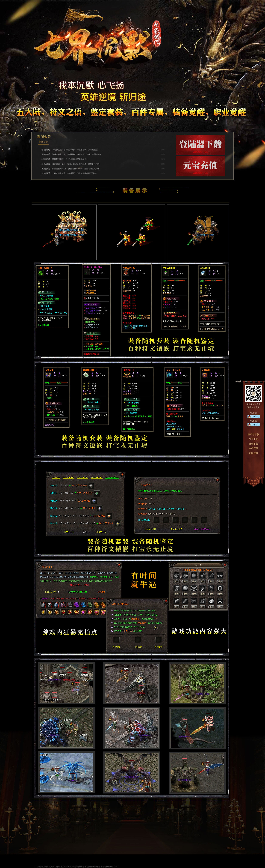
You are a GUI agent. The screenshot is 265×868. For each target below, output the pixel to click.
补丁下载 (253, 439)
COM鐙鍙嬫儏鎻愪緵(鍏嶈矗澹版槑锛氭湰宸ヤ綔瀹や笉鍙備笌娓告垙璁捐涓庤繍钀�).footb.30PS (76, 867)
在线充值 (253, 448)
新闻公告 (43, 180)
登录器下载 (253, 435)
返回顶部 (253, 453)
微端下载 (253, 444)
